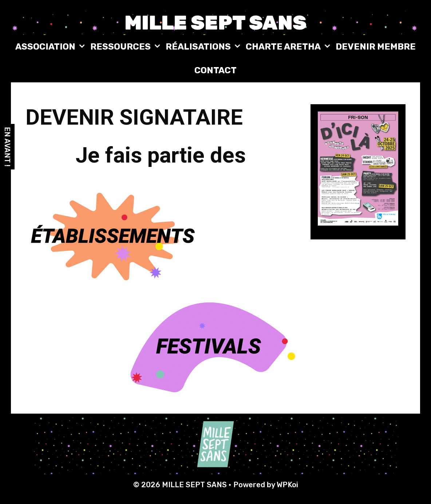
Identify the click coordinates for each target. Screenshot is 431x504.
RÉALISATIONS (204, 47)
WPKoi (287, 485)
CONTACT (215, 70)
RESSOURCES (126, 47)
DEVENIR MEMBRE (376, 47)
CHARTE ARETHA (289, 47)
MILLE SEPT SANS (215, 23)
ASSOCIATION (51, 47)
